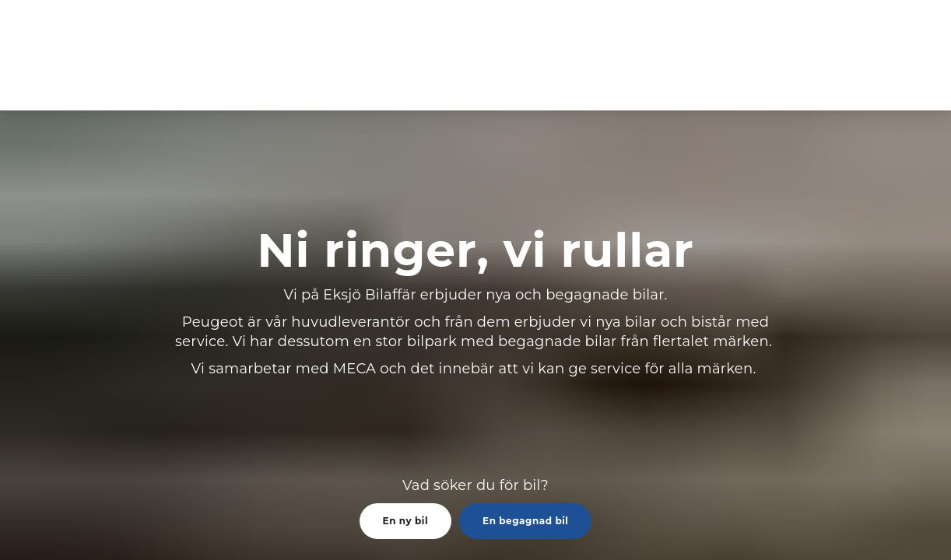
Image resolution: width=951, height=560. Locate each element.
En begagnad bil (525, 521)
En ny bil (406, 521)
